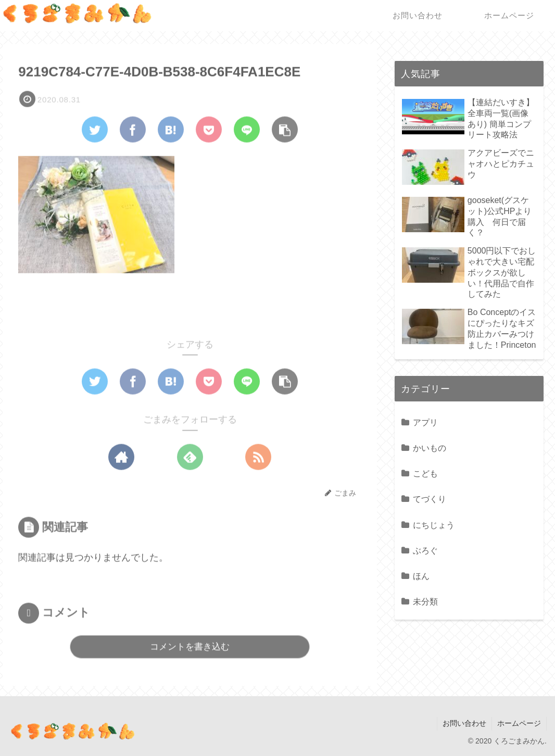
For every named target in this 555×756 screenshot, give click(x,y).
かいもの (430, 448)
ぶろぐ (425, 550)
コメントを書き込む (190, 647)
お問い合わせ (464, 723)
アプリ (425, 422)
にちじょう (434, 525)
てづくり (430, 499)
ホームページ (519, 723)
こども (425, 473)
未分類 (425, 601)
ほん (421, 576)
